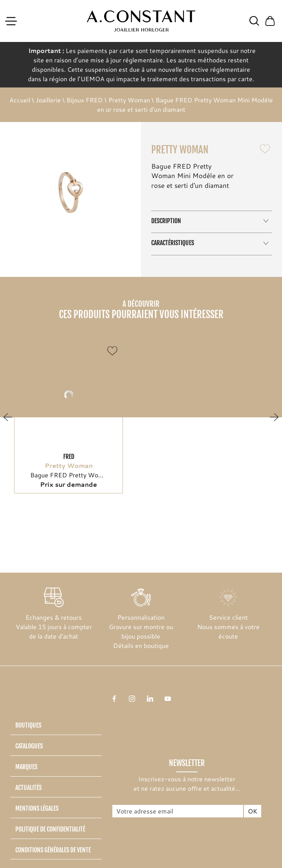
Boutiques (28, 725)
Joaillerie (48, 100)
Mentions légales (37, 808)
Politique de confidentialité (50, 829)
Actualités (28, 788)
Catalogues (29, 746)
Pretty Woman (129, 100)
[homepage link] (141, 21)
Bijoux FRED (85, 100)
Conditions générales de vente (53, 850)
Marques (26, 767)
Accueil (20, 100)
